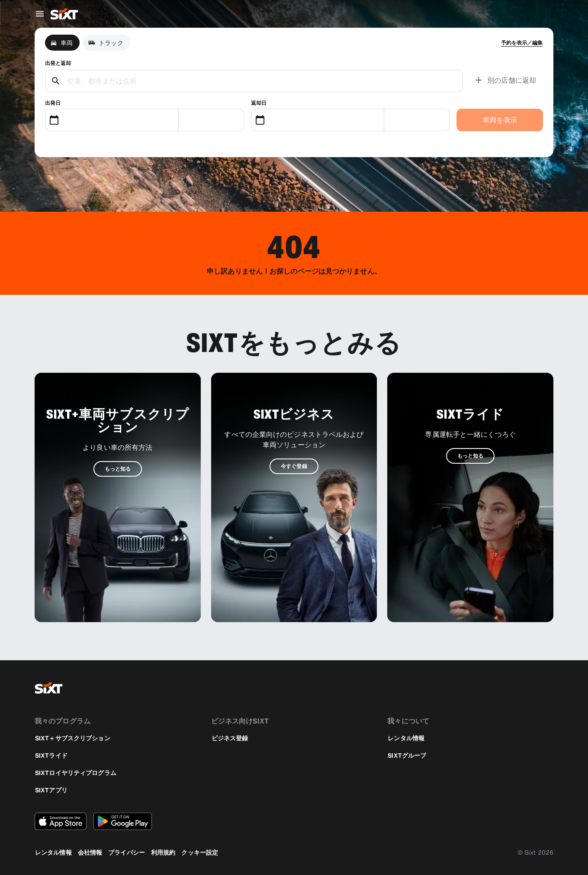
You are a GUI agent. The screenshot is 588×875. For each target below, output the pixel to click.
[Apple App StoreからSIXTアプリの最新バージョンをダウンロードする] (61, 821)
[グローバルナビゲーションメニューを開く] (40, 14)
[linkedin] (543, 688)
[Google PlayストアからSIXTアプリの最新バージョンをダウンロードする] (123, 821)
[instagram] (522, 688)
